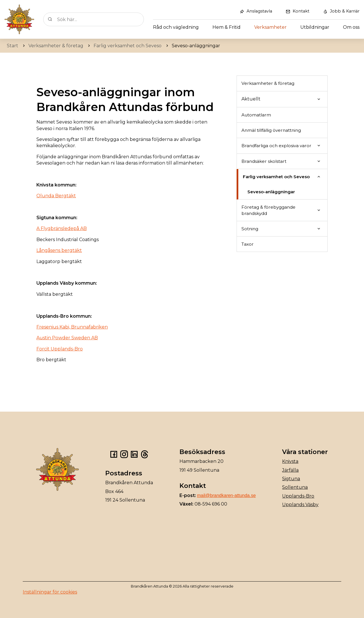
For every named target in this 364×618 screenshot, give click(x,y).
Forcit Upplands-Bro (60, 349)
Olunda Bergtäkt (56, 196)
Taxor (248, 244)
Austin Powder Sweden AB (67, 338)
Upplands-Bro (298, 496)
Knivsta (290, 461)
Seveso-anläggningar (271, 192)
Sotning (250, 229)
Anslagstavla (259, 11)
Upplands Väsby (300, 505)
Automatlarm (256, 115)
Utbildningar (315, 27)
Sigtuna (291, 479)
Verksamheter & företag (268, 83)
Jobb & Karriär (345, 11)
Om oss (351, 27)
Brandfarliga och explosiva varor (276, 146)
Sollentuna (295, 487)
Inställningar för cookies (50, 592)
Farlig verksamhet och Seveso (276, 177)
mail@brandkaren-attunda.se (227, 495)
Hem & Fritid (227, 27)
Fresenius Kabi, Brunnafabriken (72, 327)
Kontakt (301, 11)
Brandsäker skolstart (264, 161)
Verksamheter (270, 27)
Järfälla (290, 470)
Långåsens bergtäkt (59, 250)
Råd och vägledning (176, 27)
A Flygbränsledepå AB (62, 228)
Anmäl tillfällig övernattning (271, 130)
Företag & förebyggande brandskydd (268, 210)
